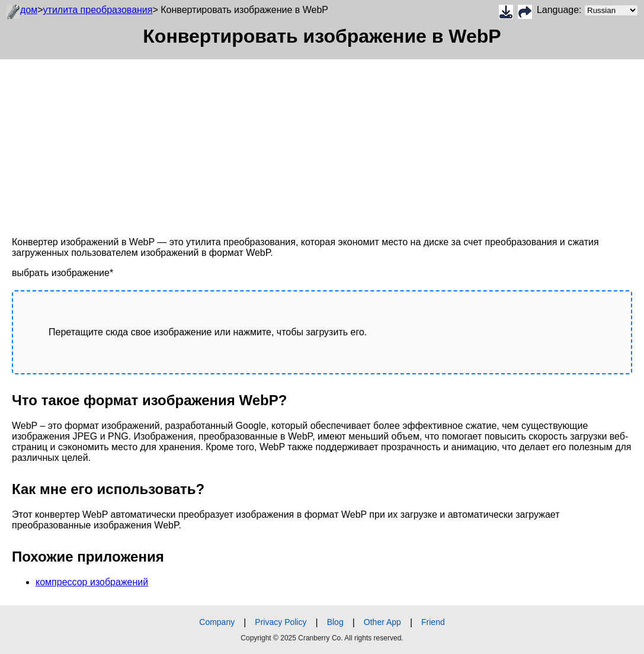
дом (29, 10)
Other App (382, 622)
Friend (433, 622)
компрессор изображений (92, 582)
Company (217, 622)
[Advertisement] (322, 142)
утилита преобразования (98, 10)
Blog (335, 622)
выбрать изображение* (63, 273)
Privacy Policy (281, 622)
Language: (587, 10)
